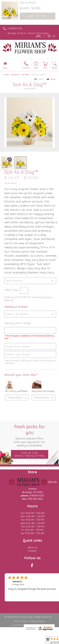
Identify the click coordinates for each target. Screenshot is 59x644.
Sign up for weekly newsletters (30, 454)
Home (6, 75)
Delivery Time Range (18, 323)
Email (51, 79)
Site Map (41, 625)
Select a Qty (11, 290)
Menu (5, 68)
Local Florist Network (23, 625)
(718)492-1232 (15, 28)
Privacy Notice (38, 621)
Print (39, 79)
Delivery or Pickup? (16, 307)
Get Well (25, 75)
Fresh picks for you (29, 435)
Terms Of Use (21, 621)
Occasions (15, 75)
